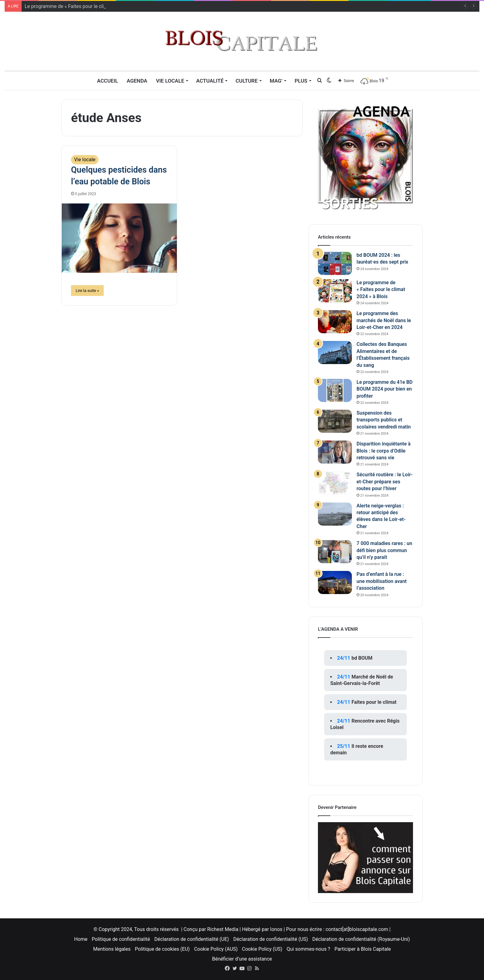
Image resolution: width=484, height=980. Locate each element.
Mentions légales (112, 949)
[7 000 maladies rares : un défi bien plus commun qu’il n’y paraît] (335, 552)
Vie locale (170, 81)
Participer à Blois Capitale (363, 949)
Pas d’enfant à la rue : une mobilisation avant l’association (382, 581)
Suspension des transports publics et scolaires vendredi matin (384, 420)
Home (81, 939)
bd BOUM (362, 658)
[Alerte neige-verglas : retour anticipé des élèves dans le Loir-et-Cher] (335, 514)
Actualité (210, 81)
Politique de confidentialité (121, 939)
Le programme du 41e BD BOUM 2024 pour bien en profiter (385, 389)
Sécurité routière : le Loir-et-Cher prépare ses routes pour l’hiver (385, 482)
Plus (301, 81)
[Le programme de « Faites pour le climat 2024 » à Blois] (335, 291)
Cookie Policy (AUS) (216, 949)
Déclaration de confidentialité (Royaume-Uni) (361, 939)
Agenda (137, 81)
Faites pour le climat (374, 702)
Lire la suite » (87, 291)
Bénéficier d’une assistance (242, 959)
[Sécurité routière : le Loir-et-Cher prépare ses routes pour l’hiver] (335, 483)
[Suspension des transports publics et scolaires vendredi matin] (335, 421)
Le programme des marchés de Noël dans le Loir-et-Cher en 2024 (384, 320)
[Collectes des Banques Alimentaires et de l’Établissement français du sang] (335, 353)
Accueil (107, 81)
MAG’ (276, 81)
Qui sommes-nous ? (309, 949)
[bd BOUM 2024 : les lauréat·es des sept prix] (335, 263)
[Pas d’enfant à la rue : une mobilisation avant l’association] (335, 582)
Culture (247, 81)
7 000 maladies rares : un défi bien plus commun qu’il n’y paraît (384, 550)
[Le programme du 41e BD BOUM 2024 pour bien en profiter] (335, 390)
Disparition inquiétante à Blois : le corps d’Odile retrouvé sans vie (384, 451)
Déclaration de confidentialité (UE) (192, 939)
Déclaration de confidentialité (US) (271, 939)
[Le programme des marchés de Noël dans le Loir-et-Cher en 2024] (335, 322)
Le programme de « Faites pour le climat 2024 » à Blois (381, 289)
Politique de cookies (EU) (162, 949)
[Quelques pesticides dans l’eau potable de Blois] (119, 238)
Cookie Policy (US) (262, 949)
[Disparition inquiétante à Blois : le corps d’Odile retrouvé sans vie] (335, 452)
